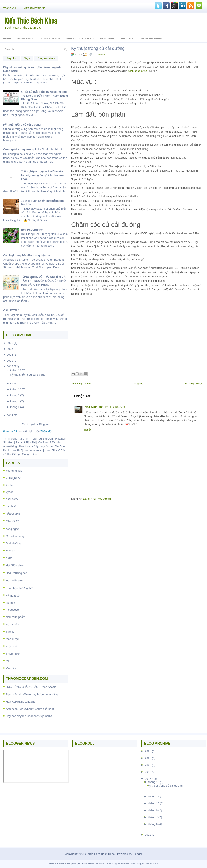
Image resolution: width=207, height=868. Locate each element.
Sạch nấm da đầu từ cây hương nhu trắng (32, 694)
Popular (12, 58)
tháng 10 (16, 389)
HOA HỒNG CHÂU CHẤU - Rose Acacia (31, 687)
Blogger (44, 424)
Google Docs (30, 454)
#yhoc (10, 492)
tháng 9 (15, 395)
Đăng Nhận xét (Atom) (97, 499)
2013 (10, 415)
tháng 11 (16, 384)
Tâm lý (10, 632)
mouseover (13, 610)
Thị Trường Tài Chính (17, 439)
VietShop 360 (46, 442)
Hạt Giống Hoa (15, 565)
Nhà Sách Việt (94, 407)
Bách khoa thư (12, 450)
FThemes (65, 863)
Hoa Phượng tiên (32, 230)
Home (7, 39)
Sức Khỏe (12, 625)
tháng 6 (15, 407)
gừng (9, 558)
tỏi (7, 661)
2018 (10, 361)
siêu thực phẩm (16, 617)
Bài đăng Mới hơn (82, 384)
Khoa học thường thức (20, 588)
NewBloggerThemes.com (145, 863)
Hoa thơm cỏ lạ (29, 446)
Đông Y (10, 551)
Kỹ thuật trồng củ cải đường (22, 125)
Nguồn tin (47, 446)
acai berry (12, 499)
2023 (10, 355)
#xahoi (10, 485)
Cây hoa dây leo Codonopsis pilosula (29, 716)
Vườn (43, 431)
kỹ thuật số (13, 596)
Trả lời (88, 430)
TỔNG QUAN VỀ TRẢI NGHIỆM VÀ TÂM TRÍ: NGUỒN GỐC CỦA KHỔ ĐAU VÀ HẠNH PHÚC (43, 281)
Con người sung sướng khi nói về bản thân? (33, 149)
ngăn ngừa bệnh (137, 71)
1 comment (100, 55)
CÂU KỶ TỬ (11, 310)
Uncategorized (151, 39)
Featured (107, 39)
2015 (10, 366)
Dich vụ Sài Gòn (43, 439)
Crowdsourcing (15, 536)
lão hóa (10, 603)
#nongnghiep (14, 471)
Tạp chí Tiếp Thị (26, 442)
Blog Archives (46, 58)
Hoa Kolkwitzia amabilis (21, 702)
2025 (10, 349)
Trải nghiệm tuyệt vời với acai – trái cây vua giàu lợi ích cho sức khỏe (42, 175)
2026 (10, 343)
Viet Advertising (35, 8)
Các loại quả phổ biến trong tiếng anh (28, 255)
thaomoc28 (10, 431)
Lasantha (99, 863)
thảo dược (12, 639)
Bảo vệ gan (13, 514)
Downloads (51, 37)
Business (27, 37)
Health (128, 37)
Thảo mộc (12, 647)
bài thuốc (12, 506)
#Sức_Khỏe (13, 478)
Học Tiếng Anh (15, 581)
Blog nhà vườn (33, 450)
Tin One (60, 446)
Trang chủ (10, 8)
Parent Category (81, 37)
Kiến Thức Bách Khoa (31, 20)
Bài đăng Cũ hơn (194, 384)
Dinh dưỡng (13, 543)
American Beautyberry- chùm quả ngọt (30, 709)
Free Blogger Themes (118, 863)
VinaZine (11, 668)
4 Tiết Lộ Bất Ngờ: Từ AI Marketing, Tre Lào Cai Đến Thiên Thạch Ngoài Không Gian (44, 95)
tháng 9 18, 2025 (115, 407)
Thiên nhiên (13, 654)
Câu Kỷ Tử (13, 521)
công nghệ (12, 529)
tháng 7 (15, 401)
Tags (27, 58)
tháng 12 (16, 370)
